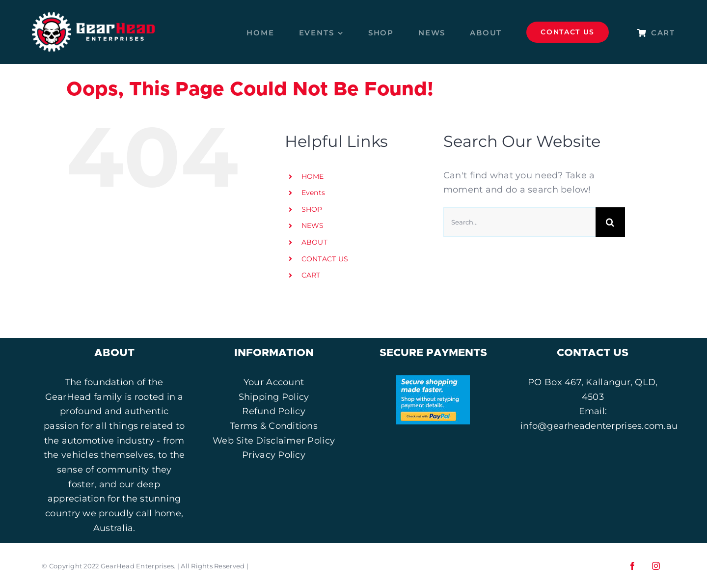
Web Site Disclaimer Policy (274, 441)
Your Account (274, 382)
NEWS (313, 225)
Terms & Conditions (274, 426)
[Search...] (519, 222)
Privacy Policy (274, 455)
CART (311, 275)
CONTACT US (325, 259)
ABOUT (314, 242)
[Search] (610, 222)
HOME (313, 176)
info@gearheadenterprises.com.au (599, 426)
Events (313, 193)
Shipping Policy (274, 397)
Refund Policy (274, 411)
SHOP (312, 209)
